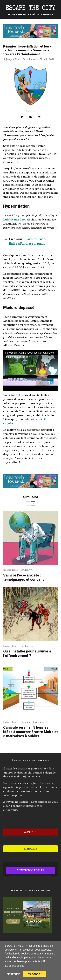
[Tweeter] (22, 117)
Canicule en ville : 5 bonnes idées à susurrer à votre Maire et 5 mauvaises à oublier (30, 732)
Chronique (26, 722)
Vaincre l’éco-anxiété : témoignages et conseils (24, 577)
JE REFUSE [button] (13, 974)
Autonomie (47, 14)
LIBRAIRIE (30, 849)
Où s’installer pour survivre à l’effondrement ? (27, 653)
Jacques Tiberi (12, 59)
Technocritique (17, 14)
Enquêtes (34, 14)
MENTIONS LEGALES (30, 870)
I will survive (32, 59)
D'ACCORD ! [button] (35, 974)
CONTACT (31, 832)
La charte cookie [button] (15, 966)
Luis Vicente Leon (15, 220)
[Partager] (30, 117)
